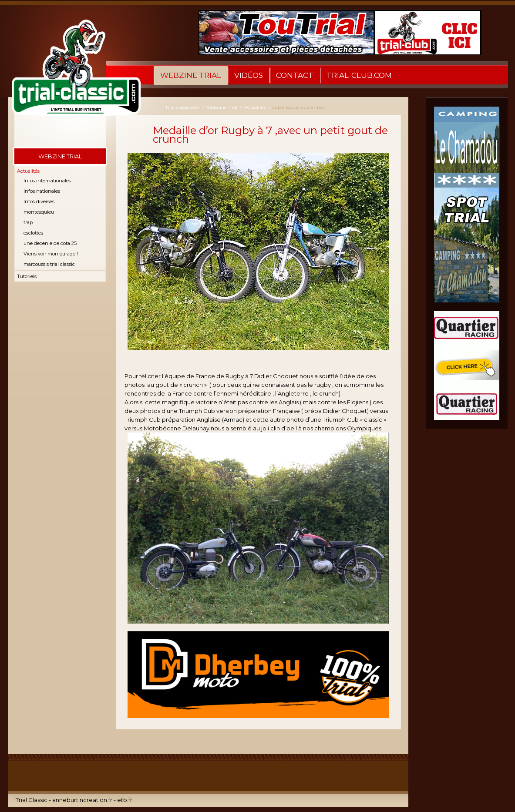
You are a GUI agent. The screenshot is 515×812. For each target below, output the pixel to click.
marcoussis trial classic (49, 264)
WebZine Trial (191, 75)
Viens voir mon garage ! (51, 254)
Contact (295, 75)
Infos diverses (39, 201)
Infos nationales (42, 191)
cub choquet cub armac (299, 107)
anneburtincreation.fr (82, 800)
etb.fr (125, 800)
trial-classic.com (183, 107)
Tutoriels (27, 276)
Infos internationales (47, 181)
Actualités (28, 171)
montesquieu (39, 212)
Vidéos (249, 75)
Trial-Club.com (359, 75)
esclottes (33, 233)
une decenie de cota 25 (50, 243)
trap (28, 222)
